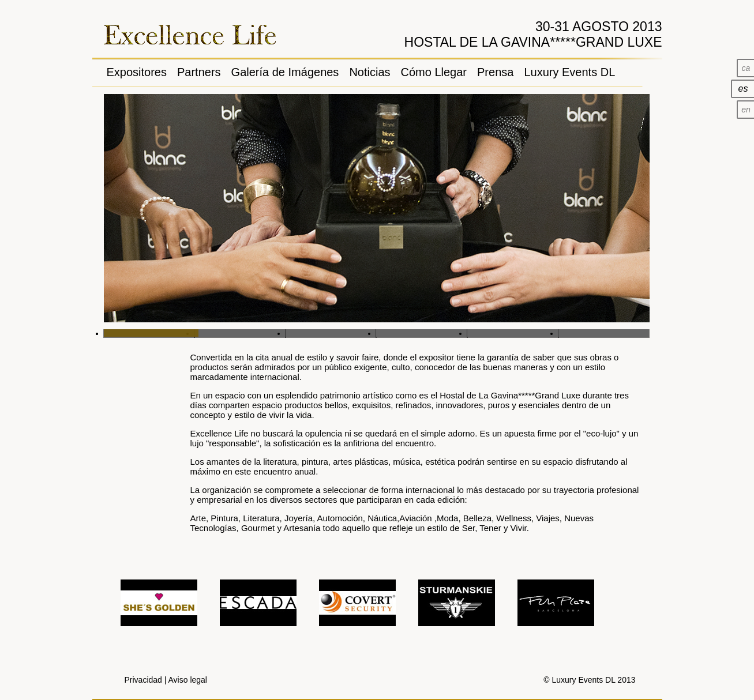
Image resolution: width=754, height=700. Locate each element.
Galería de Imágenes (285, 72)
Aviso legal (188, 680)
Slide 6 (604, 333)
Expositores (137, 72)
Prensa (495, 72)
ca (746, 68)
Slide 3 (331, 333)
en (746, 110)
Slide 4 (422, 333)
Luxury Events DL (569, 72)
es (743, 89)
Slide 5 (513, 333)
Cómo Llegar (434, 72)
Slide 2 (240, 333)
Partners (199, 72)
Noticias (370, 72)
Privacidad (143, 680)
